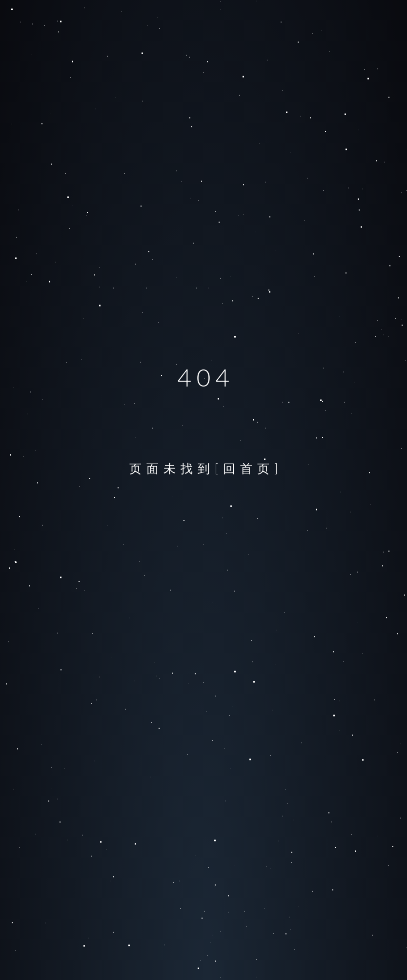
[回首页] (249, 468)
